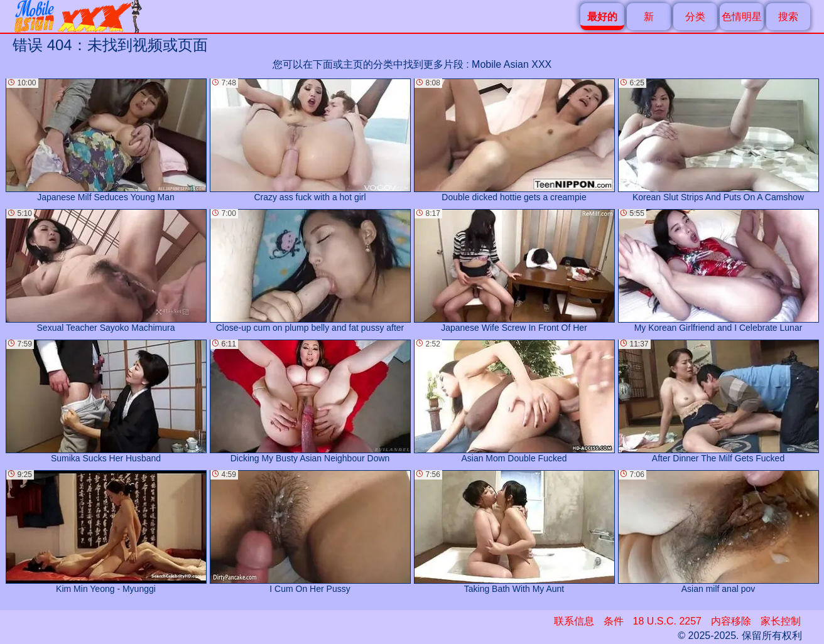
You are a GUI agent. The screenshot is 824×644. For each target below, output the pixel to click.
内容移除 (731, 621)
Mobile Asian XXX (512, 64)
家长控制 (781, 621)
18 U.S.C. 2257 (667, 621)
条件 (614, 621)
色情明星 (742, 17)
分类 (695, 17)
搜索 (788, 17)
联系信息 (574, 621)
